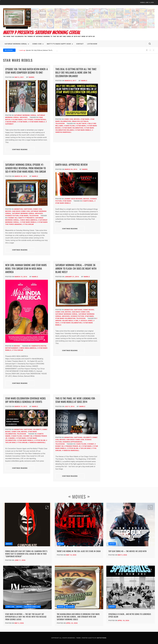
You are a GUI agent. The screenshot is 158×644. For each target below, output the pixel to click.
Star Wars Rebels (37, 122)
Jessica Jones (87, 321)
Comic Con (69, 119)
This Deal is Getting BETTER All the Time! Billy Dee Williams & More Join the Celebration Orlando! (76, 72)
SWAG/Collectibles (80, 121)
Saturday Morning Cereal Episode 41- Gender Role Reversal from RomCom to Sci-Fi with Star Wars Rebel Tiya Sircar (26, 168)
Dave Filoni (70, 126)
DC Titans (29, 120)
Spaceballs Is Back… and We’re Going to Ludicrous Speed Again (130, 615)
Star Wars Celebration (73, 128)
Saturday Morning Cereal (17, 44)
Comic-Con (38, 44)
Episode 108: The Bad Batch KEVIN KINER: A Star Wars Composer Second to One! (27, 71)
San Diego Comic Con (21, 211)
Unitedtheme (102, 638)
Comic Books (89, 310)
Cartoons (28, 209)
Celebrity (37, 429)
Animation (18, 209)
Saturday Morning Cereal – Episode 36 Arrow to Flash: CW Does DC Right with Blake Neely (76, 268)
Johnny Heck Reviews (73, 199)
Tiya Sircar (29, 224)
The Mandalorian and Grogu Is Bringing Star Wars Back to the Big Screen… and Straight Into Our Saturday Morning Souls (78, 617)
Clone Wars (18, 120)
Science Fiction (12, 216)
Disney (91, 444)
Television (60, 123)
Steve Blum (40, 440)
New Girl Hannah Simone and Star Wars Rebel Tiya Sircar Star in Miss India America (26, 268)
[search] (150, 44)
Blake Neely (68, 321)
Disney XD (13, 218)
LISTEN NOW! (92, 44)
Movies (77, 119)
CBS (77, 321)
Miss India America (29, 220)
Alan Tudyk (82, 123)
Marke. (32, 77)
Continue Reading (20, 149)
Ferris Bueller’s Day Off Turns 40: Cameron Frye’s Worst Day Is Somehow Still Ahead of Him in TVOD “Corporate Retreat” (26, 554)
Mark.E (84, 81)
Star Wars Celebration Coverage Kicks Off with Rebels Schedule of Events (25, 400)
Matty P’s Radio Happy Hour (60, 44)
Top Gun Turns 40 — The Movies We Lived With (127, 551)
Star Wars (23, 122)
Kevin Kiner (12, 122)
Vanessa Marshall (38, 442)
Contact (80, 44)
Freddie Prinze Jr (73, 446)
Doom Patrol (41, 120)
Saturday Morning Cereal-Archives (27, 213)
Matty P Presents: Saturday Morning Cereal (42, 32)
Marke (12, 438)
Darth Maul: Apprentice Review (72, 165)
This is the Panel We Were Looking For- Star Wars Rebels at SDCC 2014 (76, 400)
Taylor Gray (85, 448)
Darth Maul (89, 201)
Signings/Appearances (72, 442)
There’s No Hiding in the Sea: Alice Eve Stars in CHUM (79, 551)
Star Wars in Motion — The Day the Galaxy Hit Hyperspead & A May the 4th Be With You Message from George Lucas (26, 617)
